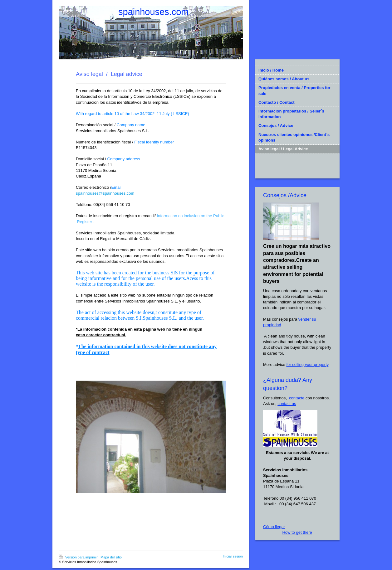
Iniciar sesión (233, 556)
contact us (287, 404)
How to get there (297, 532)
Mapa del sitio (111, 557)
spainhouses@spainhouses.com (105, 193)
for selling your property (307, 365)
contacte (297, 398)
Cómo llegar (274, 527)
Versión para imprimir (79, 557)
